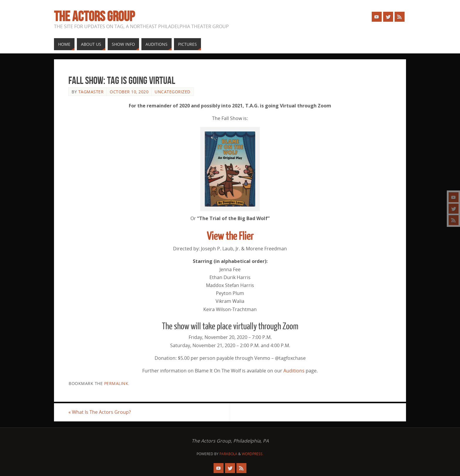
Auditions (294, 371)
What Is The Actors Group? (100, 412)
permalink (116, 383)
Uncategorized (172, 92)
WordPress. (253, 454)
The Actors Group (94, 16)
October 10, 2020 (129, 92)
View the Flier (230, 236)
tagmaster (91, 92)
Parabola (228, 454)
